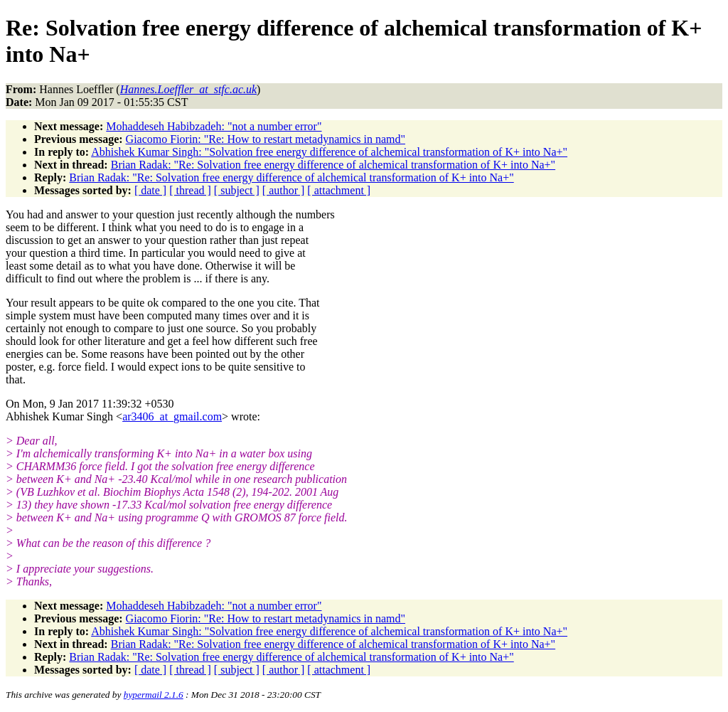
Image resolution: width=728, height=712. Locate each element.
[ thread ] (190, 190)
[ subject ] (237, 190)
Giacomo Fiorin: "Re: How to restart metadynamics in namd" (266, 139)
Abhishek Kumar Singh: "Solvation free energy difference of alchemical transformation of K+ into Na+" (329, 152)
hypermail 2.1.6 (154, 695)
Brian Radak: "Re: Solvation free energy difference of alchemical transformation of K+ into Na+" (333, 165)
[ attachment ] (339, 190)
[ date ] (150, 190)
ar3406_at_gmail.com (172, 416)
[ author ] (284, 190)
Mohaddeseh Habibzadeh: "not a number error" (214, 126)
